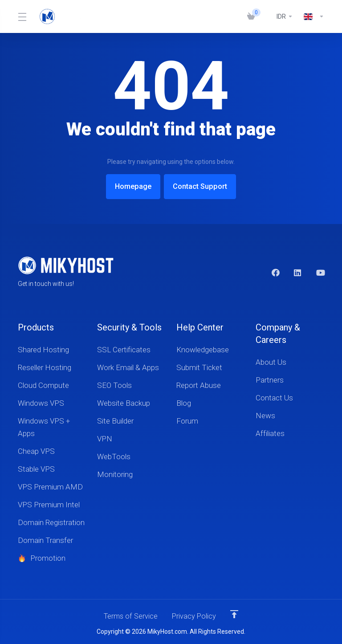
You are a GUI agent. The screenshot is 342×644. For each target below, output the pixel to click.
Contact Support (203, 187)
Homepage (130, 187)
